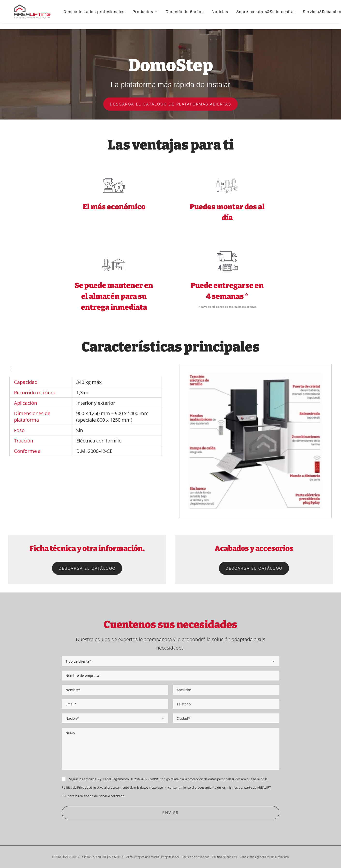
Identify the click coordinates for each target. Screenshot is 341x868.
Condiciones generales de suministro (264, 857)
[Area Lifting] (35, 15)
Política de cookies (225, 857)
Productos (150, 15)
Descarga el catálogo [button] (87, 568)
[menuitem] (99, 15)
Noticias (225, 15)
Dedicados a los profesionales (99, 15)
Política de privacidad (196, 857)
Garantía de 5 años (189, 15)
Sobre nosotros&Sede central (271, 15)
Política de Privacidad (77, 787)
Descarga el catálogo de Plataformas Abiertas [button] (170, 104)
